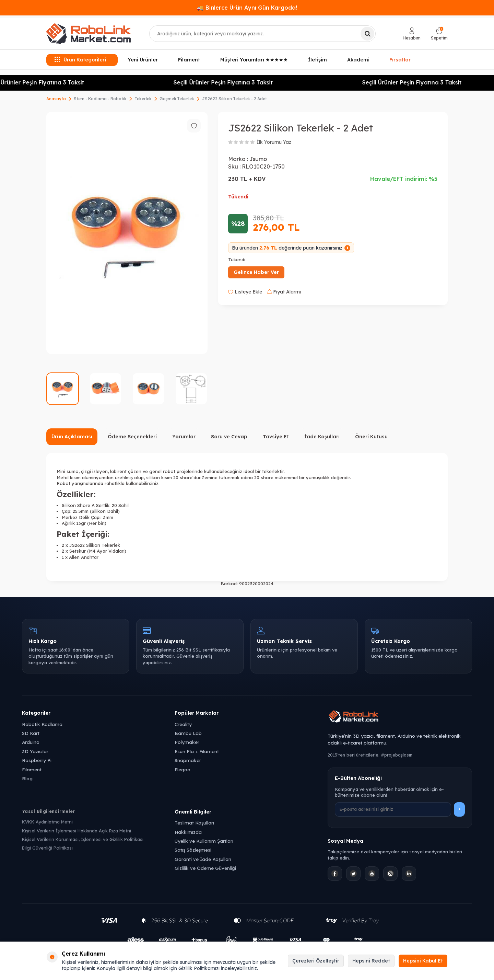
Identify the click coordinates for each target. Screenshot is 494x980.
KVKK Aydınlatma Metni (47, 822)
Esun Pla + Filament (197, 751)
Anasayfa (56, 99)
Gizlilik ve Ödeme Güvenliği (205, 868)
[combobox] (262, 34)
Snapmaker (188, 760)
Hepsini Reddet (371, 961)
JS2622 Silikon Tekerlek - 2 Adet (234, 99)
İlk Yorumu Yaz (274, 142)
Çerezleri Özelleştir (316, 961)
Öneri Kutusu (371, 437)
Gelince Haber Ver (256, 272)
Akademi (358, 60)
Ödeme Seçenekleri (132, 437)
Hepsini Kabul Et (423, 961)
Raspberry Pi (37, 760)
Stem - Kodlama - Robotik (100, 99)
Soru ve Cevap (229, 437)
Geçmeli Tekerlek (177, 99)
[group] (127, 233)
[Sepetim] (439, 34)
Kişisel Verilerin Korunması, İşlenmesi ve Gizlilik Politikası (83, 839)
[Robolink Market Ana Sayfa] (400, 717)
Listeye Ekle (245, 292)
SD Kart (31, 733)
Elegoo (183, 769)
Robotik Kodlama (42, 724)
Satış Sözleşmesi (193, 850)
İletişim (317, 60)
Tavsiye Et (276, 437)
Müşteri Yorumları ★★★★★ (254, 60)
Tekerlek (143, 99)
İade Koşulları (322, 437)
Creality (183, 724)
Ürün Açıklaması (72, 437)
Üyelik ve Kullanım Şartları (204, 841)
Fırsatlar (400, 59)
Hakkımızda (188, 832)
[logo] (89, 34)
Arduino (31, 742)
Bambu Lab (188, 733)
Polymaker (187, 742)
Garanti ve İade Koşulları (203, 859)
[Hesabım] (412, 34)
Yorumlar (184, 437)
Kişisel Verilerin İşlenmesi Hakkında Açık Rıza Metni (77, 831)
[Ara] (367, 34)
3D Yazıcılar (35, 751)
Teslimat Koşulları (194, 823)
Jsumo (258, 159)
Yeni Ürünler (143, 60)
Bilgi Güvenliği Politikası (47, 848)
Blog (27, 778)
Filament (189, 60)
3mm (108, 517)
